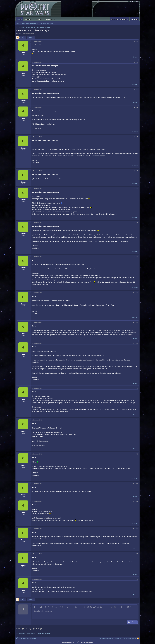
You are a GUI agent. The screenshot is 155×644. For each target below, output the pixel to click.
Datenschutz (118, 638)
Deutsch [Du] (32, 638)
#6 (137, 171)
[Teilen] (134, 41)
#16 (137, 484)
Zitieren (136, 57)
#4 (137, 107)
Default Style (21, 638)
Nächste (30, 37)
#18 (137, 529)
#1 (137, 41)
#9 (137, 257)
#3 (137, 90)
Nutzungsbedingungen (106, 638)
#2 (137, 62)
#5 (137, 137)
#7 (137, 189)
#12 (137, 343)
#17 (137, 501)
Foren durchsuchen (32, 23)
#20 (137, 579)
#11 (137, 322)
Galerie (39, 19)
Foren (20, 19)
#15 (137, 454)
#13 (137, 388)
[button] (33, 19)
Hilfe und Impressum (129, 638)
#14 (137, 420)
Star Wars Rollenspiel (46, 23)
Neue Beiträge (20, 23)
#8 (137, 223)
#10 (137, 293)
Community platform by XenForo (78, 642)
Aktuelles (28, 19)
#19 (137, 554)
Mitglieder (49, 19)
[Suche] (135, 19)
